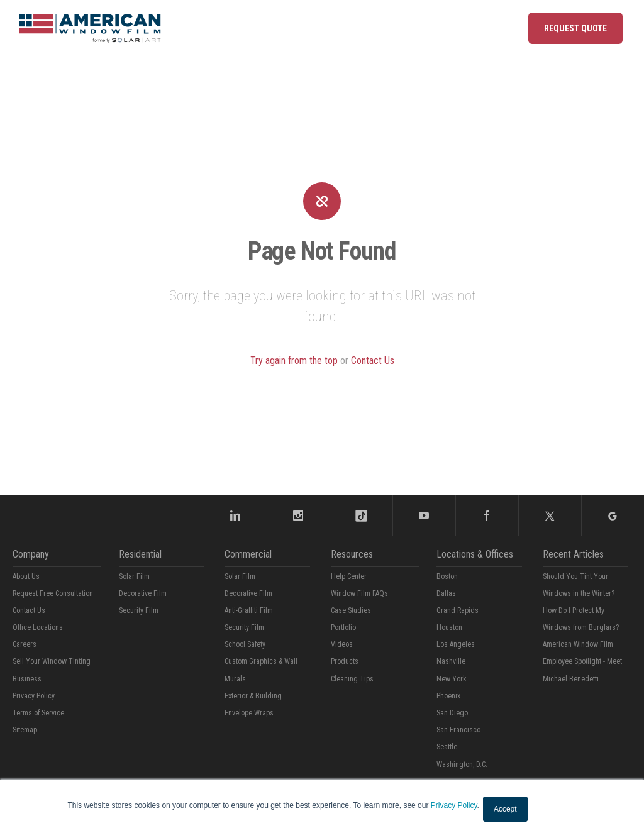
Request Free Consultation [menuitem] (53, 593)
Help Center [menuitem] (349, 576)
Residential (140, 554)
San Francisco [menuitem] (458, 730)
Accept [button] (505, 809)
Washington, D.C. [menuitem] (462, 764)
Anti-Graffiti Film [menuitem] (249, 610)
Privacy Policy (454, 805)
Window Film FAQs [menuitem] (359, 593)
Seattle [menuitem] (447, 747)
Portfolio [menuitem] (343, 627)
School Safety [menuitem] (245, 644)
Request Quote (575, 28)
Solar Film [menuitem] (134, 576)
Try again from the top (294, 361)
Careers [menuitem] (25, 644)
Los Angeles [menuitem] (456, 644)
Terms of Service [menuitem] (38, 713)
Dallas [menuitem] (446, 593)
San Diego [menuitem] (452, 713)
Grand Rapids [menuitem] (458, 610)
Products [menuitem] (345, 661)
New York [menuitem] (452, 679)
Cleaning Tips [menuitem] (352, 679)
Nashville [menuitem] (451, 661)
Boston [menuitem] (447, 576)
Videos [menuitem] (342, 644)
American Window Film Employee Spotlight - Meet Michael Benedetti (582, 661)
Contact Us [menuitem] (29, 610)
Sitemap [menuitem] (25, 730)
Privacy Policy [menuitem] (34, 696)
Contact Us (373, 361)
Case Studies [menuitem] (351, 610)
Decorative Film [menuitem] (143, 593)
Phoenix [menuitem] (448, 696)
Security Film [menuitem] (139, 610)
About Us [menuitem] (26, 576)
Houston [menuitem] (449, 627)
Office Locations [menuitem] (38, 627)
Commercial (248, 554)
